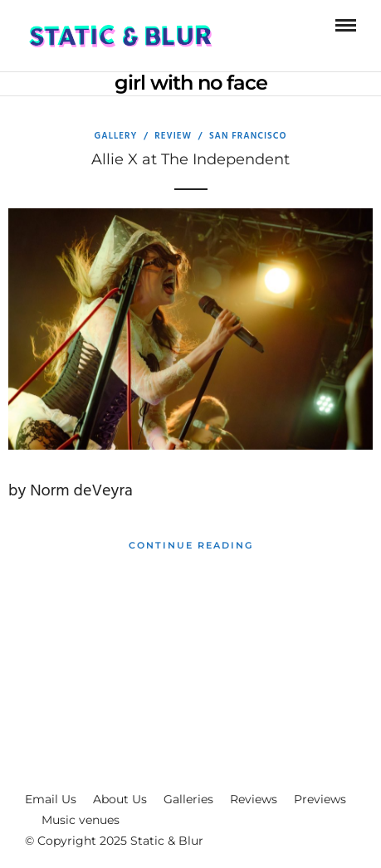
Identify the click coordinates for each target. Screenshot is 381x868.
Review (173, 136)
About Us (120, 799)
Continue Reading (191, 545)
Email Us (51, 799)
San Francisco (248, 136)
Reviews (254, 799)
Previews (320, 799)
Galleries (188, 799)
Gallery (116, 136)
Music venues (81, 820)
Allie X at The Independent (190, 159)
